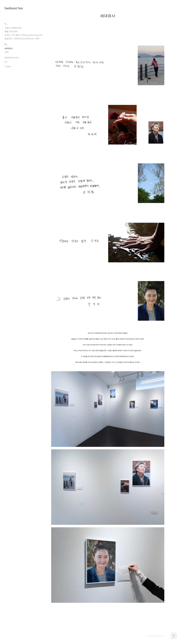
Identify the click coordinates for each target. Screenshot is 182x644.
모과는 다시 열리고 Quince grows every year (24, 35)
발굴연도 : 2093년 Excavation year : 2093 (22, 39)
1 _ (6, 24)
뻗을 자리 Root (11, 31)
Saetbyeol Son (14, 8)
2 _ (6, 44)
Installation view (12, 58)
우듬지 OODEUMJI (13, 28)
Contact (8, 66)
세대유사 (9, 48)
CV (6, 62)
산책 (7, 52)
